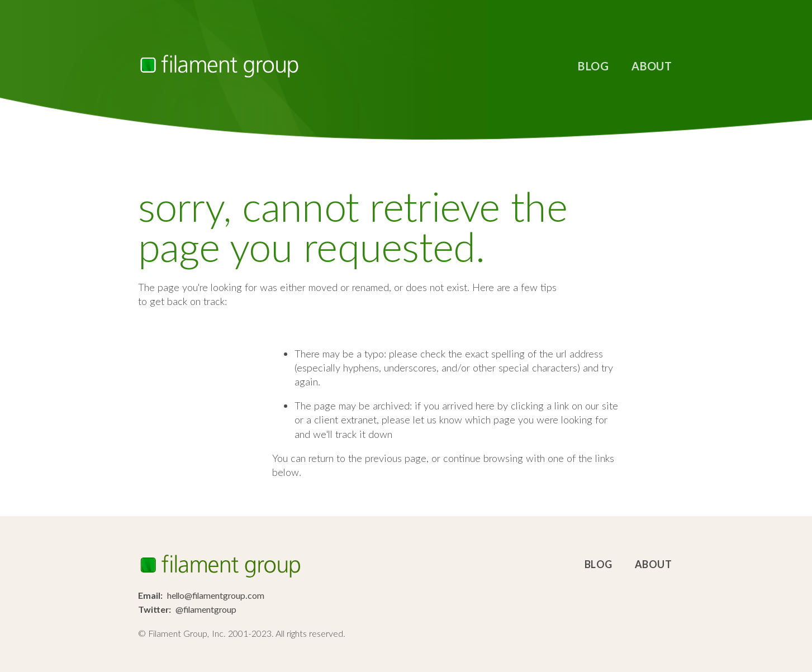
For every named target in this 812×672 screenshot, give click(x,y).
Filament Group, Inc (219, 66)
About (652, 66)
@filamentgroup (206, 609)
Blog (593, 66)
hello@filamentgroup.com (216, 595)
